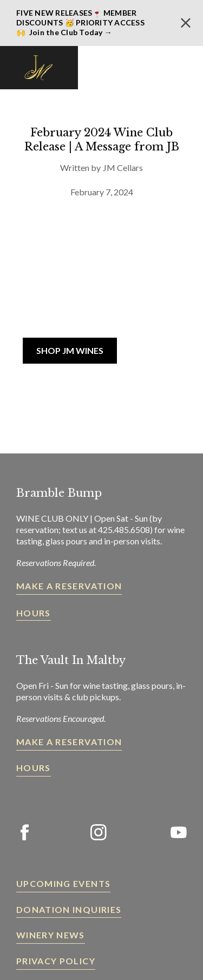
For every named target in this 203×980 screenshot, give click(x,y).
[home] (39, 68)
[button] (184, 68)
